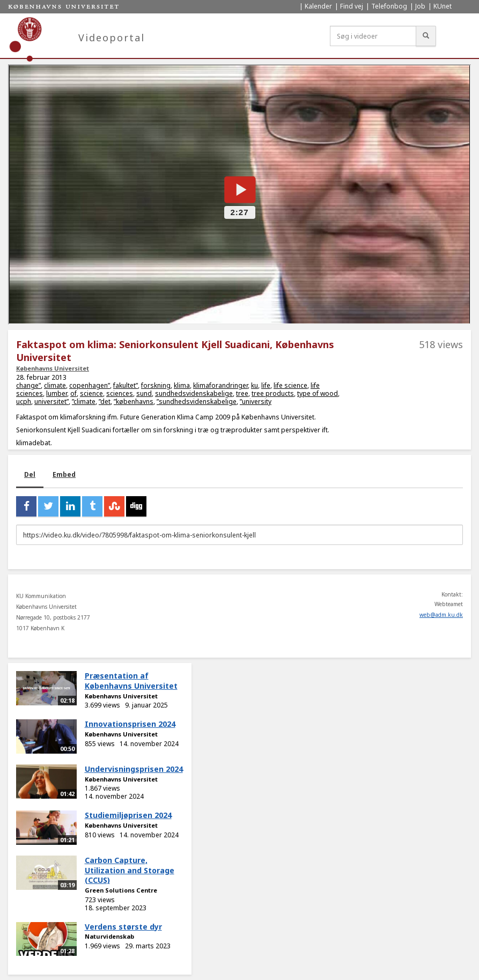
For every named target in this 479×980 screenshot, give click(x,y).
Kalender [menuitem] (318, 6)
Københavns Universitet (53, 368)
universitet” (51, 401)
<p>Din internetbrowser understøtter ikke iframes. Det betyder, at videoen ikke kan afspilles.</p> (239, 194)
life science (290, 385)
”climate (84, 401)
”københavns (134, 401)
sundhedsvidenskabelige (194, 393)
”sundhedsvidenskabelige (197, 401)
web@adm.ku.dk (441, 615)
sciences (120, 393)
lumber (57, 393)
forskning (156, 385)
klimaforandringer (220, 385)
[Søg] (426, 36)
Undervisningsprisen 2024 (134, 769)
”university (256, 401)
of (73, 393)
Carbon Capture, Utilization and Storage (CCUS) (130, 870)
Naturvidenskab (109, 936)
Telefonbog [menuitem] (389, 6)
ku (255, 385)
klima (182, 385)
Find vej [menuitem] (352, 6)
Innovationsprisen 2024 (130, 724)
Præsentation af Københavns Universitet (131, 681)
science (91, 393)
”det (105, 401)
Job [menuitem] (420, 6)
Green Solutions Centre (121, 890)
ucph (24, 401)
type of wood (318, 393)
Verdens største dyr (123, 927)
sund (144, 393)
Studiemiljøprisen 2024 (128, 815)
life (266, 385)
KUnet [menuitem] (443, 6)
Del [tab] (30, 474)
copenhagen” (90, 385)
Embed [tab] (64, 474)
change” (28, 385)
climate (55, 385)
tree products (273, 393)
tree (242, 393)
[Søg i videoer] (373, 36)
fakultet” (126, 385)
